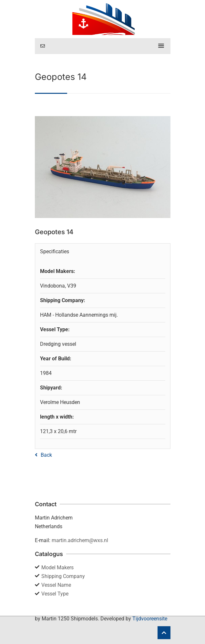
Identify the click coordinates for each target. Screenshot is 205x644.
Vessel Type (55, 594)
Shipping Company (63, 576)
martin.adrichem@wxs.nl (80, 540)
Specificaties (55, 251)
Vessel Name (56, 585)
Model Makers (57, 568)
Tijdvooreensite (150, 619)
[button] (161, 46)
